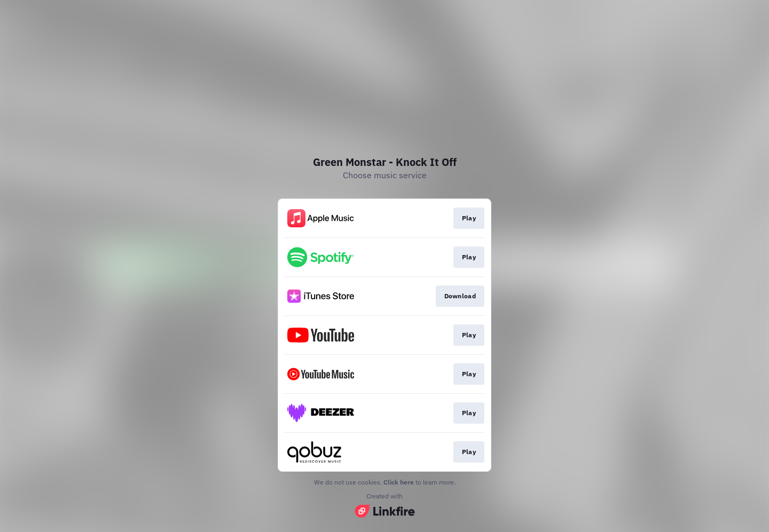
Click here (399, 482)
